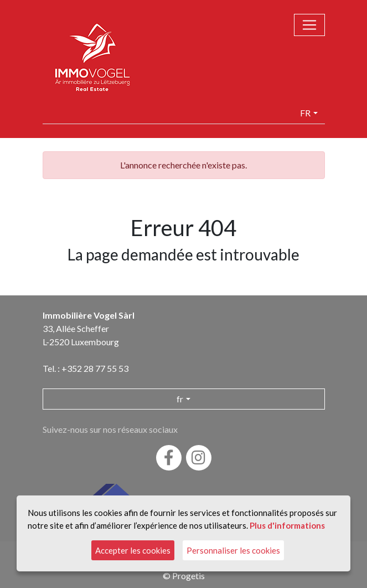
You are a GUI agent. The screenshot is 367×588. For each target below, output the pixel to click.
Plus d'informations (287, 525)
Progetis (188, 576)
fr (305, 113)
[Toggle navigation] (309, 25)
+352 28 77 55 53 (95, 368)
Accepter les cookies (133, 550)
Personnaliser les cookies (233, 550)
